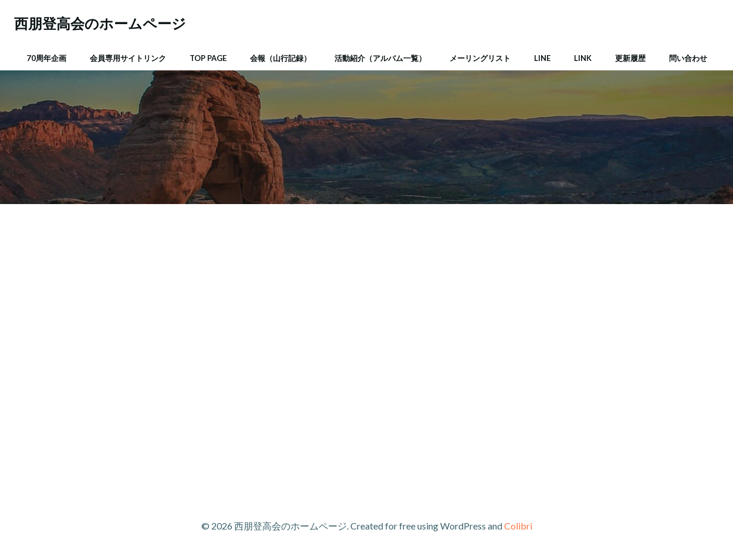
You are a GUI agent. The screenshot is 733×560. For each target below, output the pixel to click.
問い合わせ (688, 58)
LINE (542, 58)
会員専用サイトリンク (128, 58)
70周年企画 (46, 58)
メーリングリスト (480, 58)
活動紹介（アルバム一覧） (380, 58)
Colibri (518, 526)
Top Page (208, 58)
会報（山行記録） (281, 58)
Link (583, 58)
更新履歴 (630, 58)
